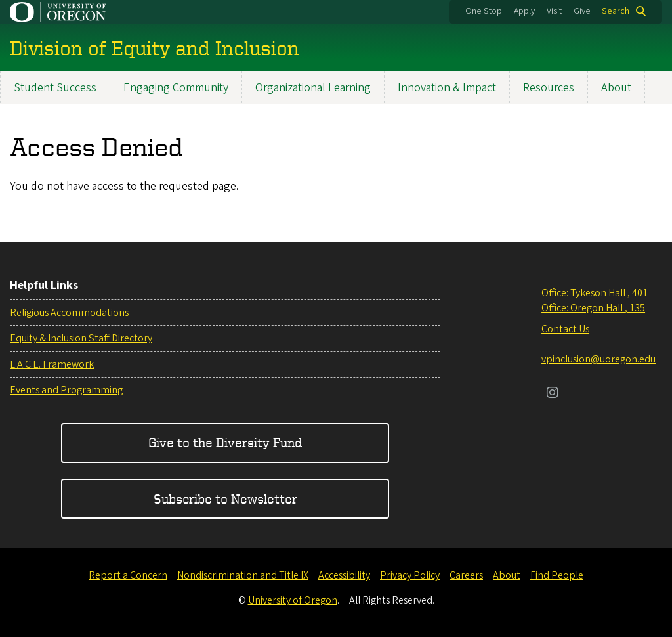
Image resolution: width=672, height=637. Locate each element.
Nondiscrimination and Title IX (243, 575)
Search (616, 11)
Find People (557, 575)
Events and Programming (66, 390)
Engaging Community (176, 88)
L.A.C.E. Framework (52, 364)
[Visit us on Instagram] (553, 394)
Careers (466, 575)
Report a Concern (128, 575)
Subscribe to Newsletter (225, 499)
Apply (524, 11)
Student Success (55, 88)
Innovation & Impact (447, 88)
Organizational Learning (313, 88)
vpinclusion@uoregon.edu (598, 359)
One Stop (484, 11)
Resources (549, 88)
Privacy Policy (410, 575)
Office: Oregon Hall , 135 (593, 308)
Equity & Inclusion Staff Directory (81, 338)
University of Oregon (293, 600)
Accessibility (344, 575)
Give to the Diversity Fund (225, 442)
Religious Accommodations (69, 313)
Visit (554, 11)
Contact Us (565, 329)
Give (582, 11)
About (616, 88)
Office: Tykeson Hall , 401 (595, 293)
